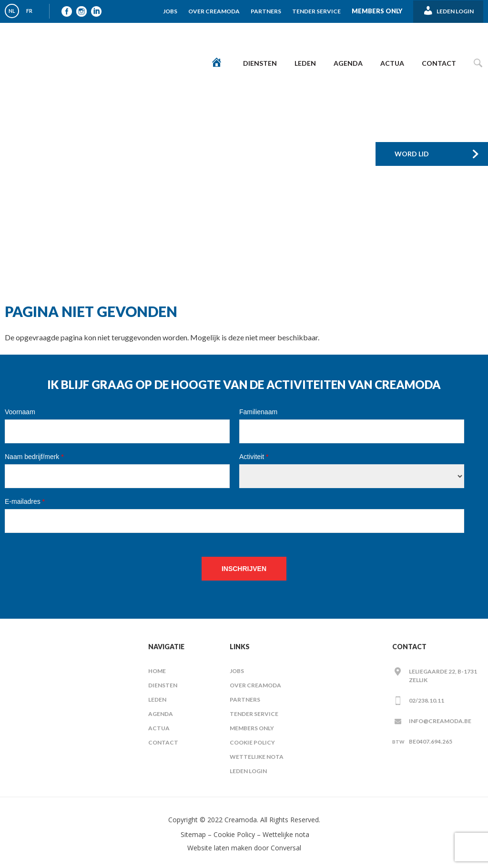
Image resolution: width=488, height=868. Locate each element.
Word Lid (412, 154)
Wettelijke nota (257, 757)
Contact (439, 63)
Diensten (260, 63)
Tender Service (316, 11)
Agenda (348, 63)
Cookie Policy (252, 742)
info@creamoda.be (440, 721)
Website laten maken (220, 848)
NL (12, 11)
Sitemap (192, 834)
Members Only (377, 11)
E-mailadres (25, 501)
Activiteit (254, 457)
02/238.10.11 (427, 700)
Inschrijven (244, 569)
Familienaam (258, 412)
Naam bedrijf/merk (34, 457)
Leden (305, 63)
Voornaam (20, 412)
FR (29, 11)
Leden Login (248, 771)
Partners (266, 11)
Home (157, 671)
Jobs (170, 11)
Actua (392, 63)
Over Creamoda (214, 11)
